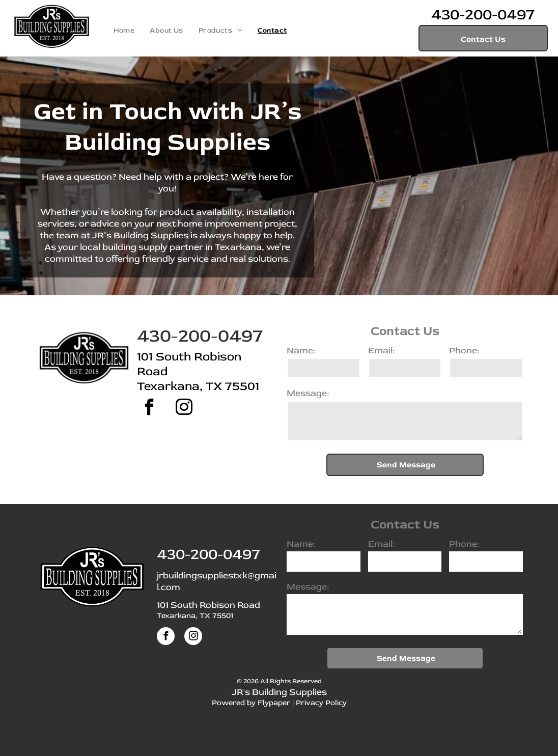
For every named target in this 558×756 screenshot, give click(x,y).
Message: (308, 393)
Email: (381, 351)
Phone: (464, 351)
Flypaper (274, 703)
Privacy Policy (321, 703)
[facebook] (149, 408)
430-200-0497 (483, 15)
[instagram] (184, 408)
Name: (301, 351)
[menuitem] (124, 30)
